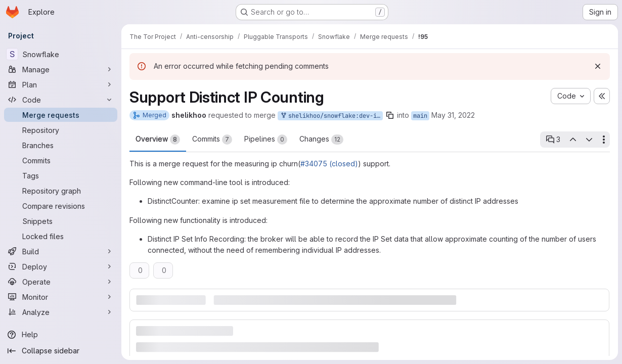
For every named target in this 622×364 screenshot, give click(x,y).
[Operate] (61, 282)
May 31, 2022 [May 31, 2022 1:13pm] (453, 115)
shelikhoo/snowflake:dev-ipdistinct (331, 116)
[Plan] (61, 84)
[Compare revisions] (61, 206)
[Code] (61, 100)
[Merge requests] (61, 115)
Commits (212, 140)
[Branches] (61, 145)
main (420, 116)
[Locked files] (61, 236)
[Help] (61, 335)
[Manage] (61, 69)
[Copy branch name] (390, 115)
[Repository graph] (61, 191)
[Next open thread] (589, 140)
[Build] (61, 251)
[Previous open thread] (572, 140)
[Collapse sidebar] (61, 351)
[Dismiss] (598, 66)
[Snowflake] (61, 54)
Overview (158, 140)
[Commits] (61, 160)
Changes (321, 140)
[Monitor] (61, 297)
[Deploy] (61, 266)
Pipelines (266, 140)
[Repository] (61, 130)
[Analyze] (61, 312)
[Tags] (61, 175)
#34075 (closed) (329, 164)
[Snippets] (61, 221)
